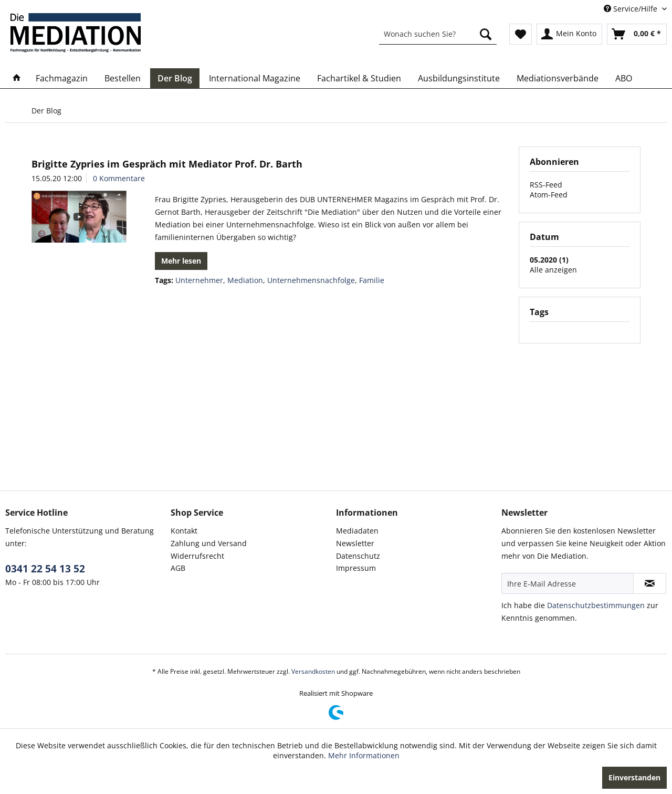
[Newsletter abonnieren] (650, 583)
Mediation (245, 280)
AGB (178, 568)
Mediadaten (357, 531)
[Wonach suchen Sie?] (438, 34)
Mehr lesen (181, 261)
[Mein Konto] (569, 34)
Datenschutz (358, 556)
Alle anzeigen (553, 270)
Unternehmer (199, 280)
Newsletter (355, 543)
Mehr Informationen (364, 755)
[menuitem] (438, 34)
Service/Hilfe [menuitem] (632, 9)
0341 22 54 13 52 (45, 569)
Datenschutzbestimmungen (596, 605)
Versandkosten (313, 671)
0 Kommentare (119, 178)
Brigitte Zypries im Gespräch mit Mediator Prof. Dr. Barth (167, 164)
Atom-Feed (549, 195)
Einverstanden (634, 777)
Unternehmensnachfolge (311, 280)
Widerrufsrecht (197, 556)
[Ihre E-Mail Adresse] (568, 583)
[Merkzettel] (521, 34)
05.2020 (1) (549, 260)
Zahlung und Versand (209, 543)
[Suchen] (486, 34)
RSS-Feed (546, 185)
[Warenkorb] (637, 34)
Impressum (356, 568)
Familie (372, 280)
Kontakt (184, 531)
